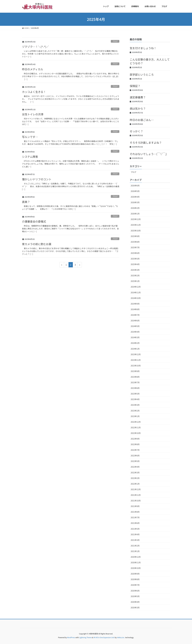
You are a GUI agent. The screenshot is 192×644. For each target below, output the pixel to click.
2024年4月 (135, 332)
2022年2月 (135, 478)
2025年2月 (135, 275)
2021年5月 (135, 529)
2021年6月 (135, 523)
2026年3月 (135, 202)
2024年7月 (135, 315)
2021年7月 (135, 517)
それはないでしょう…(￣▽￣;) (148, 154)
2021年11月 (136, 495)
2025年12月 (136, 219)
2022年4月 (135, 467)
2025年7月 (135, 247)
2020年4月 (135, 602)
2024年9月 (135, 304)
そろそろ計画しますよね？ (146, 143)
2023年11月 (136, 360)
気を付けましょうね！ (143, 48)
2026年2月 (135, 208)
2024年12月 (136, 287)
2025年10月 (136, 231)
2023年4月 (135, 399)
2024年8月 (135, 309)
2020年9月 (135, 574)
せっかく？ (136, 131)
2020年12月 (136, 557)
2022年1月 (135, 484)
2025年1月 (135, 281)
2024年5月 (135, 326)
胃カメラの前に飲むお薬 (37, 244)
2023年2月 (135, 411)
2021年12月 (136, 489)
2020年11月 (136, 562)
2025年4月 (135, 264)
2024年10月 (136, 298)
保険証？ (135, 86)
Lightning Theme (85, 637)
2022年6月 (135, 456)
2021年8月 (135, 512)
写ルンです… (30, 137)
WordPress (71, 637)
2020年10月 (136, 568)
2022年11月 (136, 427)
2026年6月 (135, 186)
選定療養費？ (138, 97)
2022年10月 (136, 433)
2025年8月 (135, 242)
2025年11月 (136, 225)
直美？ (26, 202)
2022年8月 (135, 444)
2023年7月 (135, 382)
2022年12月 (136, 422)
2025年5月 (135, 259)
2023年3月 (135, 405)
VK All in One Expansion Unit (104, 637)
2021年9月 (135, 506)
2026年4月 (135, 197)
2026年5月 (135, 191)
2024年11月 (136, 292)
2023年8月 (135, 377)
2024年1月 (135, 349)
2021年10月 (136, 501)
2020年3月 (135, 608)
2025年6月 (135, 253)
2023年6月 (135, 388)
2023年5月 (135, 394)
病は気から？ (138, 108)
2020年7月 (135, 585)
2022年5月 (135, 461)
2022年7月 (135, 450)
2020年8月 (135, 579)
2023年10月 (136, 366)
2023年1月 (135, 416)
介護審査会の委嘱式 (34, 221)
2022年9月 (135, 439)
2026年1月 (135, 214)
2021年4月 (135, 534)
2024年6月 (135, 321)
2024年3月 (135, 337)
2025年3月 (135, 270)
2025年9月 (135, 236)
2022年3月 (135, 473)
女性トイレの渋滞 (33, 114)
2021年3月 (135, 540)
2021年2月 (135, 546)
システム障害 (30, 157)
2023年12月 (136, 354)
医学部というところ (142, 75)
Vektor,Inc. (121, 637)
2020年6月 (135, 591)
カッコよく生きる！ (34, 92)
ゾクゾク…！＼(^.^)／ (35, 47)
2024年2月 (135, 343)
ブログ (115, 41)
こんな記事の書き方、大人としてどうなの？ (150, 61)
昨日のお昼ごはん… (142, 120)
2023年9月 (135, 371)
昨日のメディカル (33, 69)
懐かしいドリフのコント (37, 179)
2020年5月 (135, 596)
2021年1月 (135, 551)
